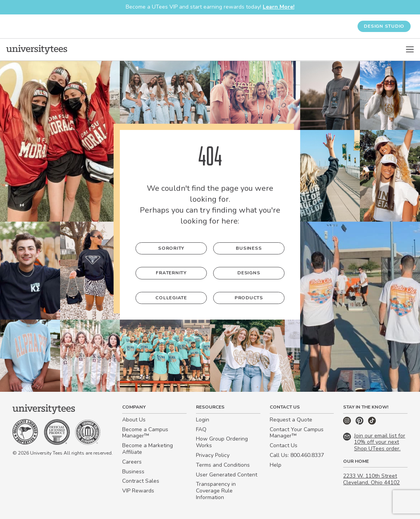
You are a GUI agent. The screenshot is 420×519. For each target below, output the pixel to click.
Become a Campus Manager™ (145, 433)
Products (249, 298)
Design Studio (384, 26)
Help (276, 465)
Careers (132, 462)
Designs (249, 273)
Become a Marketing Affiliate (148, 449)
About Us (134, 420)
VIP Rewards (138, 491)
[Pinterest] (360, 423)
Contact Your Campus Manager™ (297, 433)
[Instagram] (348, 423)
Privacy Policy (213, 455)
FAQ (201, 429)
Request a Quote (291, 420)
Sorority (171, 248)
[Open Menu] (410, 50)
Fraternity (171, 273)
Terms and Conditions (223, 465)
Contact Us (284, 445)
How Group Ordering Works (222, 442)
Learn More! (279, 7)
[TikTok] (372, 423)
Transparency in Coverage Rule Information (216, 491)
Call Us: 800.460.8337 (297, 455)
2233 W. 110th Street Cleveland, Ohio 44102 (371, 479)
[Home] (37, 50)
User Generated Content (227, 475)
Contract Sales (141, 481)
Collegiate (171, 298)
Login (203, 420)
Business (249, 248)
